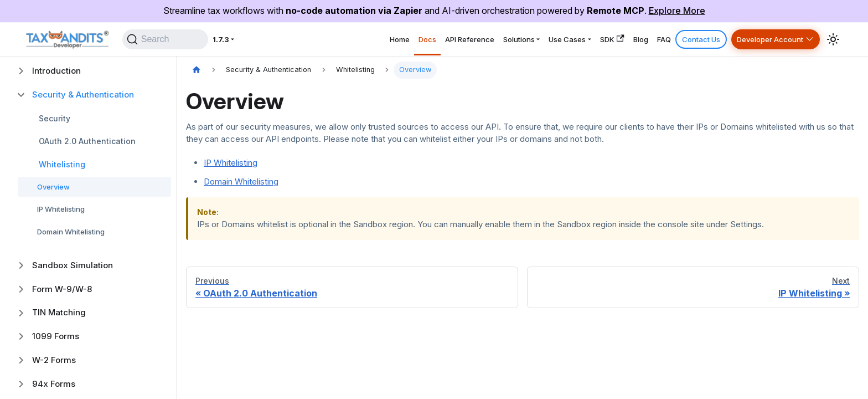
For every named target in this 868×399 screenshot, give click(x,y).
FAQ (640, 39)
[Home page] (197, 70)
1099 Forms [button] (56, 336)
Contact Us (683, 39)
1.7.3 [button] (237, 39)
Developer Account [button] (762, 39)
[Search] (172, 39)
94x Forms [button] (54, 384)
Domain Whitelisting (71, 232)
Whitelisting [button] (62, 164)
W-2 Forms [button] (54, 360)
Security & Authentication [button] (83, 94)
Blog (609, 39)
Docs (348, 39)
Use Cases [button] (519, 39)
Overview (53, 187)
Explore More (677, 11)
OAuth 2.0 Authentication (87, 141)
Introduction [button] (56, 71)
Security (55, 118)
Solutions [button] (460, 39)
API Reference (400, 39)
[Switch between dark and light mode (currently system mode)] (833, 39)
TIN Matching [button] (59, 312)
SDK (573, 39)
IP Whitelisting (61, 209)
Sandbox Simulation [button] (73, 265)
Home (313, 39)
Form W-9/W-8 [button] (62, 289)
